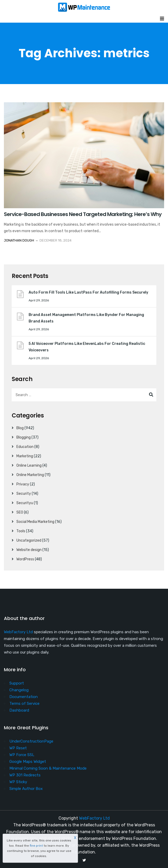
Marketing (25, 456)
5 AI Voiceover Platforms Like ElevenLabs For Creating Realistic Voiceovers (87, 347)
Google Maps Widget (28, 762)
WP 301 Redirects (25, 775)
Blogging (24, 437)
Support (17, 683)
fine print (36, 846)
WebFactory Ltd (18, 632)
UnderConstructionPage (31, 741)
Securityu (25, 503)
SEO (20, 512)
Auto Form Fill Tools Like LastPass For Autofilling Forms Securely (88, 292)
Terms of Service (24, 704)
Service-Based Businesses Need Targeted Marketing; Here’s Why (83, 214)
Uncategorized (29, 540)
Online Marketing (30, 475)
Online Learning (29, 465)
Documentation (24, 697)
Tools (21, 531)
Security (24, 494)
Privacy (23, 484)
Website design (29, 550)
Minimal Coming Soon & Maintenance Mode (48, 768)
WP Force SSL (22, 755)
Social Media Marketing (35, 522)
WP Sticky (18, 782)
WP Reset (18, 748)
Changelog (19, 690)
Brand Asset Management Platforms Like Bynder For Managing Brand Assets (86, 318)
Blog (20, 428)
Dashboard (19, 710)
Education (25, 447)
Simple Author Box (26, 789)
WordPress (25, 559)
